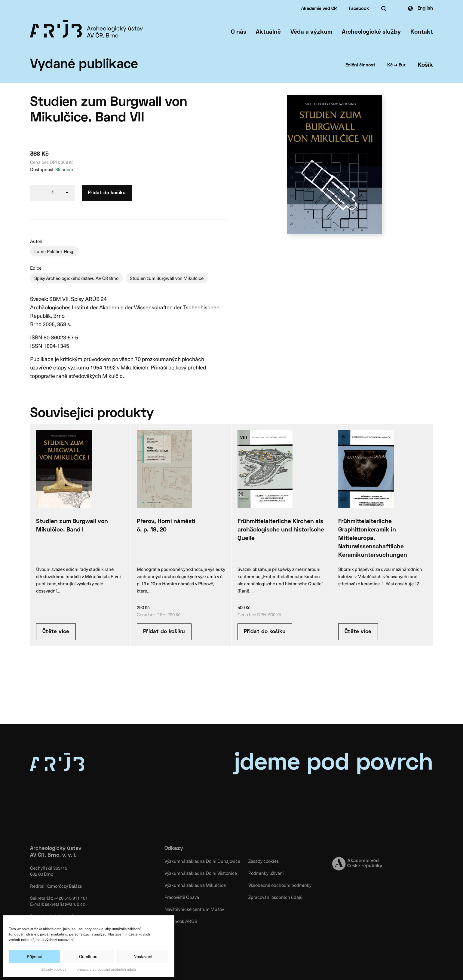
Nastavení (143, 956)
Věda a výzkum (311, 32)
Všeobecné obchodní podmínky (280, 885)
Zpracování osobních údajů (276, 897)
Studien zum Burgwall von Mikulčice (167, 278)
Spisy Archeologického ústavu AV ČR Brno (76, 278)
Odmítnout (89, 956)
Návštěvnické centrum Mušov (194, 909)
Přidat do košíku (107, 193)
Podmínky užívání (266, 873)
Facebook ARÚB (181, 921)
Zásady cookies (54, 969)
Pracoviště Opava (182, 897)
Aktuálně (268, 32)
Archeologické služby (371, 32)
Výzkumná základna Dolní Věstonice (201, 873)
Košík (425, 65)
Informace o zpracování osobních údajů (104, 969)
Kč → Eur (396, 65)
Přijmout (35, 956)
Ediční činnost (360, 65)
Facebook (359, 9)
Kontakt (422, 32)
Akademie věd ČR (319, 9)
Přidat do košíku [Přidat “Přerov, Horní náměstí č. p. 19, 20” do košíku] (164, 632)
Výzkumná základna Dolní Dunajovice (202, 861)
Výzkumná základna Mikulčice (195, 885)
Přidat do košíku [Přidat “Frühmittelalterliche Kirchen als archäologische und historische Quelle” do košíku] (265, 632)
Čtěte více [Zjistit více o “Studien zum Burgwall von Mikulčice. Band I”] (56, 632)
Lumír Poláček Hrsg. (54, 251)
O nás (239, 32)
